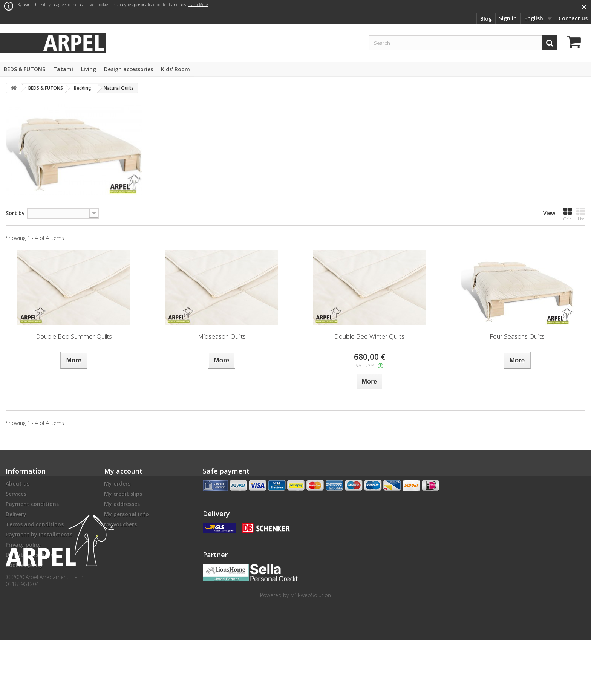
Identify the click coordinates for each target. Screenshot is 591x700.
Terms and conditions (35, 524)
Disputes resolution (31, 555)
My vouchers (120, 524)
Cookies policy (24, 565)
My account (123, 471)
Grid (568, 214)
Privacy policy (23, 545)
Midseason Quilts (222, 336)
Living (89, 69)
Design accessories (129, 69)
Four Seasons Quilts (517, 336)
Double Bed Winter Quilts (369, 336)
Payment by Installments (39, 534)
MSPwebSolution (311, 655)
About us (18, 484)
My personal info (126, 514)
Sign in (508, 18)
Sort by (15, 213)
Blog (486, 19)
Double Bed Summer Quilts (74, 336)
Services (16, 494)
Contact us (573, 18)
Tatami (63, 69)
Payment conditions (32, 504)
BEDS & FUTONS (24, 69)
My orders (117, 484)
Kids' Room (175, 69)
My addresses (122, 504)
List (581, 214)
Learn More (198, 5)
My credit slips (123, 494)
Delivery (16, 514)
